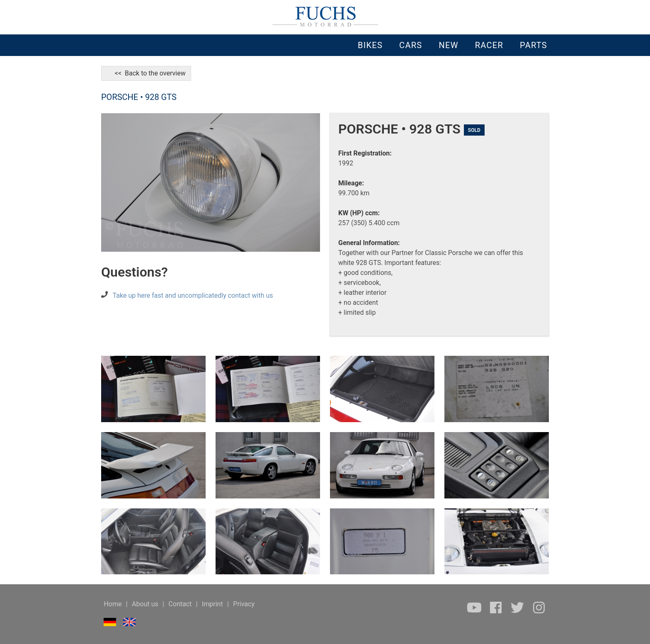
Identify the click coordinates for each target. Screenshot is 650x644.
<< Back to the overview (146, 73)
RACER (489, 45)
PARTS (534, 45)
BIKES (370, 45)
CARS (411, 45)
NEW (448, 45)
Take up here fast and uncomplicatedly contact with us (193, 295)
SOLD (474, 130)
